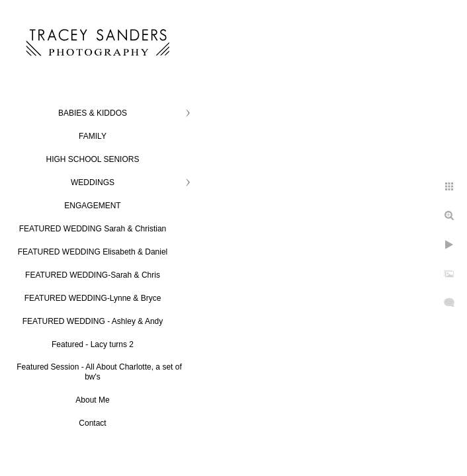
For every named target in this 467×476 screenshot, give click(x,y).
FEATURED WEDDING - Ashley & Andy (93, 321)
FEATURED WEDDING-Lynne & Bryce (93, 298)
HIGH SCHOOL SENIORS (93, 159)
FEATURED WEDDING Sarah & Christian (93, 229)
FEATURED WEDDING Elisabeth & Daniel (93, 252)
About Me (92, 400)
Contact (92, 423)
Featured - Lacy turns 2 (93, 344)
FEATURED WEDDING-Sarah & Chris (93, 275)
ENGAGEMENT (92, 206)
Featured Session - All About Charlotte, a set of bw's (99, 372)
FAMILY (93, 136)
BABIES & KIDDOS (93, 113)
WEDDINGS (93, 182)
